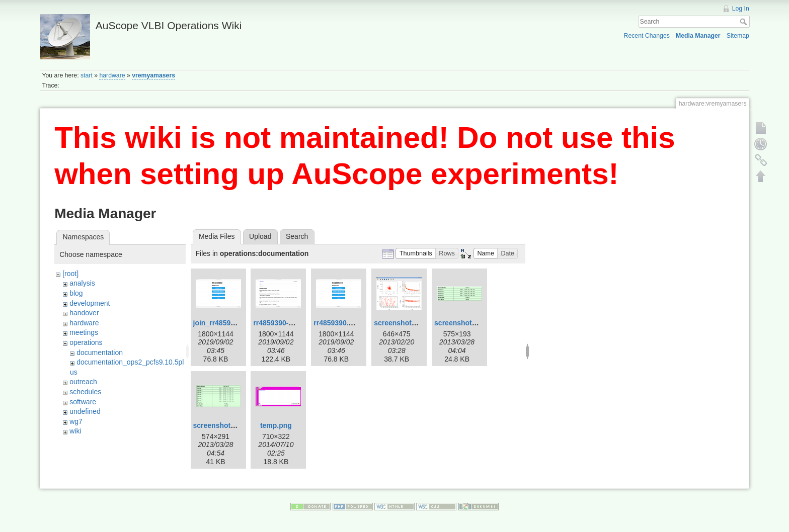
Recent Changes (647, 36)
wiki (75, 431)
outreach (83, 382)
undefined (85, 411)
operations (86, 342)
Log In (741, 9)
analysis (82, 283)
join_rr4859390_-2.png (230, 323)
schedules (85, 392)
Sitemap (738, 36)
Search (744, 22)
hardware (112, 75)
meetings (84, 332)
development (90, 303)
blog (76, 293)
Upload (260, 236)
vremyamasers (153, 75)
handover (84, 313)
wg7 (76, 421)
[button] (416, 254)
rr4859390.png (337, 323)
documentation (100, 352)
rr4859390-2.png (280, 323)
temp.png (276, 425)
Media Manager (698, 36)
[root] (70, 274)
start (87, 75)
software (83, 402)
